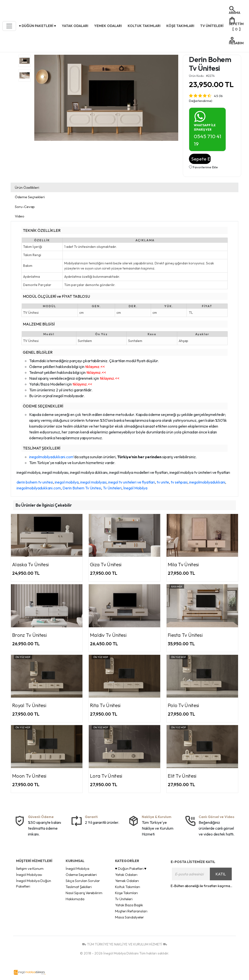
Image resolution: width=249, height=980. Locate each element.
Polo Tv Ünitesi (183, 705)
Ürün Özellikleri (27, 187)
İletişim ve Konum (30, 868)
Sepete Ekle (201, 159)
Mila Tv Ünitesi (183, 564)
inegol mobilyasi (93, 482)
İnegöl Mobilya (135, 488)
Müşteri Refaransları (131, 911)
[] (236, 24)
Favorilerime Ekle (203, 167)
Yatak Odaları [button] (75, 26)
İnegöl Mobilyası (29, 875)
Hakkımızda (75, 899)
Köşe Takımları (126, 893)
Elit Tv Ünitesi (182, 776)
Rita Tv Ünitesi (105, 705)
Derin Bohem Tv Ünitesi (82, 488)
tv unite (163, 482)
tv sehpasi (179, 482)
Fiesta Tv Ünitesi (185, 635)
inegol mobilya (67, 482)
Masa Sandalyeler (129, 917)
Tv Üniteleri (112, 488)
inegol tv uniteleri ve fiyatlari (132, 482)
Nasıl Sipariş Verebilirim (84, 893)
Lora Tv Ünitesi (106, 776)
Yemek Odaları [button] (108, 26)
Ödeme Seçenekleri (81, 875)
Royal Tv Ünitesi (29, 705)
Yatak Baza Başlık (129, 905)
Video (20, 216)
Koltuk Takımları (128, 887)
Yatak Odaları (126, 875)
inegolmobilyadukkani (207, 482)
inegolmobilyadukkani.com (51, 457)
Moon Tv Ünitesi (29, 776)
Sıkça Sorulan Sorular (83, 881)
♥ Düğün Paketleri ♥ (131, 868)
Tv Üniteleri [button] (212, 26)
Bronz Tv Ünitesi (29, 635)
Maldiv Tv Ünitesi (108, 635)
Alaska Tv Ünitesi (30, 564)
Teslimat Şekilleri (79, 887)
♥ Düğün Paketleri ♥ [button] (38, 26)
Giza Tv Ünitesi (106, 564)
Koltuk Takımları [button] (144, 26)
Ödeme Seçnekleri (30, 197)
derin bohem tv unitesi (35, 482)
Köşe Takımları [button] (180, 26)
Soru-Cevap (25, 207)
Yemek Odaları (127, 881)
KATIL (221, 874)
